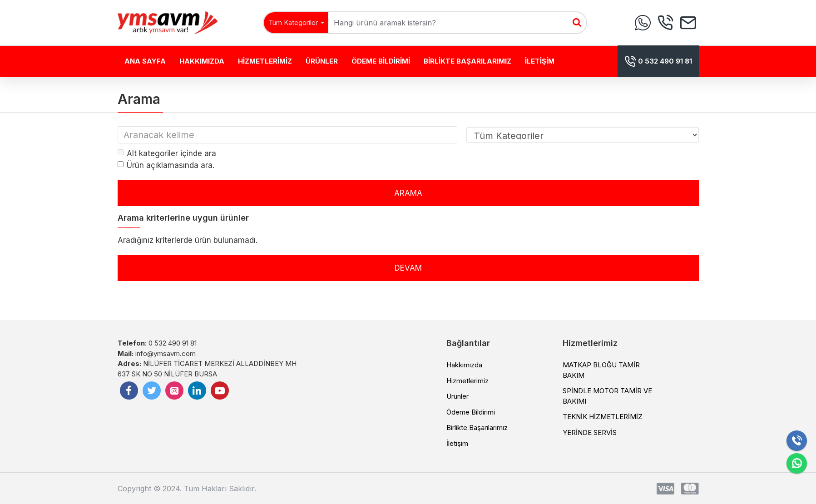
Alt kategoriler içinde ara (167, 153)
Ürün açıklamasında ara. (166, 165)
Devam (408, 268)
